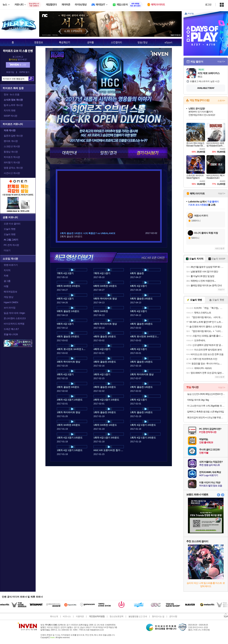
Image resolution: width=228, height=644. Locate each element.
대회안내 (70, 153)
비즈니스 (67, 616)
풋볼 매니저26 (11, 334)
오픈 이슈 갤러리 (12, 224)
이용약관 (80, 616)
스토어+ (221, 101)
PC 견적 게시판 (11, 245)
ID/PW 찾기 (24, 72)
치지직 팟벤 (10, 110)
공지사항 (173, 616)
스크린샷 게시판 (12, 146)
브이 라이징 (10, 308)
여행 (6, 286)
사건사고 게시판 (12, 173)
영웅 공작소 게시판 (13, 168)
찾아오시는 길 (158, 616)
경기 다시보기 (148, 153)
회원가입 (10, 72)
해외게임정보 (10, 292)
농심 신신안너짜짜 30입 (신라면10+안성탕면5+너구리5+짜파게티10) (206, 394)
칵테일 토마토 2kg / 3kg (198, 400)
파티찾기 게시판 (12, 162)
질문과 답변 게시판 (13, 136)
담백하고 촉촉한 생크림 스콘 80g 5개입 (206, 412)
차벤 (6, 276)
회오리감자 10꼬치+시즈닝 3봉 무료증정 (206, 417)
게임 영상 (8, 297)
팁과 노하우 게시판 (13, 105)
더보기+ (221, 62)
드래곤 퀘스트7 (11, 329)
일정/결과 (109, 153)
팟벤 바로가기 (11, 265)
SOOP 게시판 (11, 116)
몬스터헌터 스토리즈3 (15, 318)
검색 (31, 79)
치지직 (7, 270)
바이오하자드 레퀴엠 (14, 324)
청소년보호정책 (116, 616)
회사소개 (54, 616)
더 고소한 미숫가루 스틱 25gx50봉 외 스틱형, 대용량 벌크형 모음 (206, 406)
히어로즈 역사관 (12, 157)
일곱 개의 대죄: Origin (14, 313)
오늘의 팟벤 (10, 234)
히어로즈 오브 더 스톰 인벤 (18, 51)
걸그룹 (7, 281)
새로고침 (219, 248)
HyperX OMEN (11, 302)
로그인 (208, 5)
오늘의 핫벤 (10, 229)
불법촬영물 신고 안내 (138, 616)
